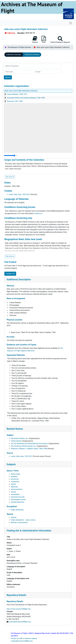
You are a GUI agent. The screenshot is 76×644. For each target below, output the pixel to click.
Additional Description (19, 279)
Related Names (15, 429)
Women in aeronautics (19, 522)
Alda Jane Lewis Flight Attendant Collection (21, 91)
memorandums (17, 489)
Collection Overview (14, 55)
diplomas (14, 487)
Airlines (14, 517)
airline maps (16, 474)
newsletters (15, 494)
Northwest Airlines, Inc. (20, 438)
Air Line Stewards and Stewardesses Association (29, 444)
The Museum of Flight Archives (19, 47)
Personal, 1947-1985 (15, 101)
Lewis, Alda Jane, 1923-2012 (19, 194)
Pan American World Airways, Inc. (24, 446)
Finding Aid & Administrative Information (29, 530)
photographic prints (18, 499)
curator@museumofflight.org (20, 622)
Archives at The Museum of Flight (32, 7)
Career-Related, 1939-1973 (17, 94)
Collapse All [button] (10, 274)
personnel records (18, 497)
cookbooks (15, 482)
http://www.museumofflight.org (19, 609)
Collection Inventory (32, 55)
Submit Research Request (60, 40)
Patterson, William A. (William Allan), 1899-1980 (29, 449)
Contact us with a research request (24, 638)
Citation (35, 40)
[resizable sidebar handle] (11, 156)
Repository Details (16, 595)
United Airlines (16, 441)
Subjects (11, 464)
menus (13, 492)
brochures (15, 479)
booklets (14, 477)
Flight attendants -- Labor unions (23, 520)
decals (13, 484)
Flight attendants (17, 510)
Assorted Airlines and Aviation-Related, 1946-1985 (26, 98)
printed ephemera (18, 502)
